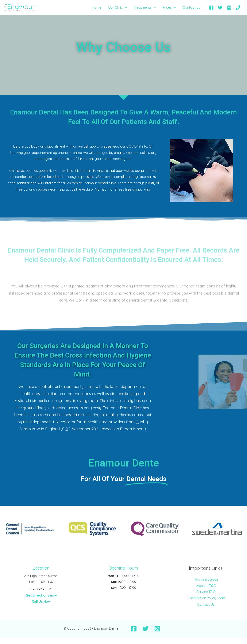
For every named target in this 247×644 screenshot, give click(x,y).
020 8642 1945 (41, 589)
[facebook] (212, 8)
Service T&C (206, 592)
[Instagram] (157, 629)
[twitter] (221, 8)
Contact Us (206, 604)
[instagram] (230, 8)
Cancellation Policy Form (206, 598)
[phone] (238, 8)
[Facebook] (134, 629)
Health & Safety (206, 579)
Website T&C (206, 586)
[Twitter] (146, 629)
